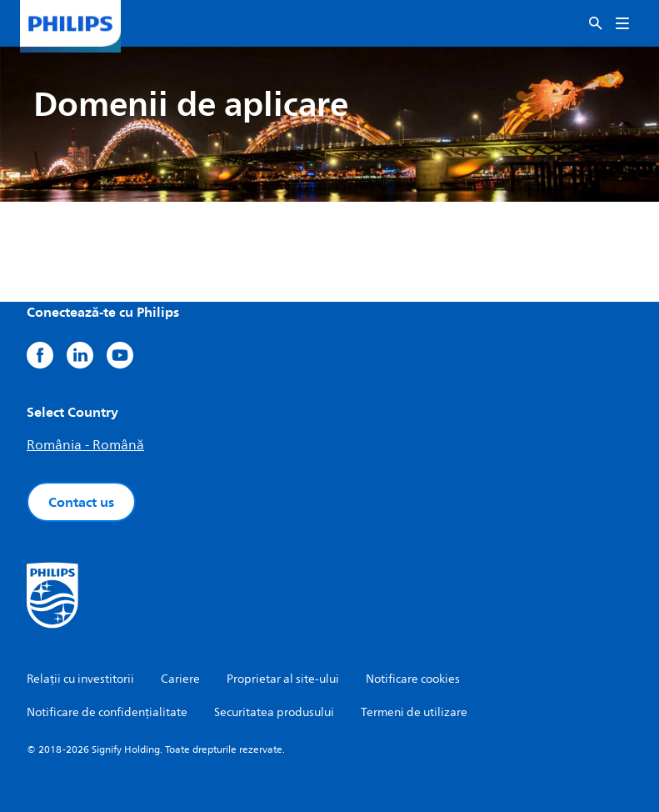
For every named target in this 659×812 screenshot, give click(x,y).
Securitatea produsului (274, 712)
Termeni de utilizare (414, 712)
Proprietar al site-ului (283, 679)
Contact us (81, 502)
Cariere (180, 679)
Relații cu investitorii (80, 679)
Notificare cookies (413, 679)
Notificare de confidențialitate (107, 712)
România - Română (85, 445)
